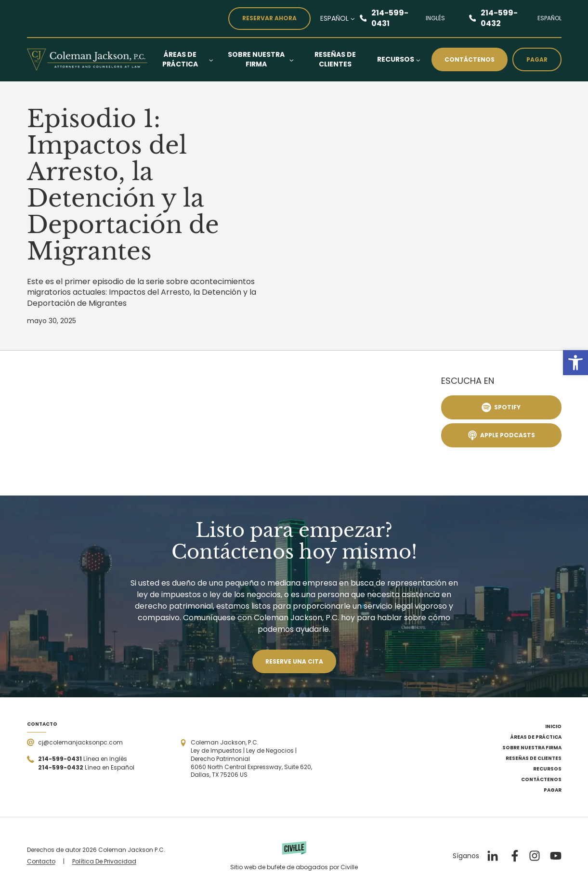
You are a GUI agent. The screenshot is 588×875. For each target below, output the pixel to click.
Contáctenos (470, 59)
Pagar (537, 59)
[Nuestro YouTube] (556, 856)
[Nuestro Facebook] (513, 856)
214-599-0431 (390, 18)
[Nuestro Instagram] (535, 856)
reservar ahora (269, 18)
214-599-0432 (499, 18)
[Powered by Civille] (294, 856)
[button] (575, 363)
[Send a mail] (75, 742)
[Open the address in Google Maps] (248, 759)
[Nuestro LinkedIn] (492, 856)
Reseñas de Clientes (335, 59)
